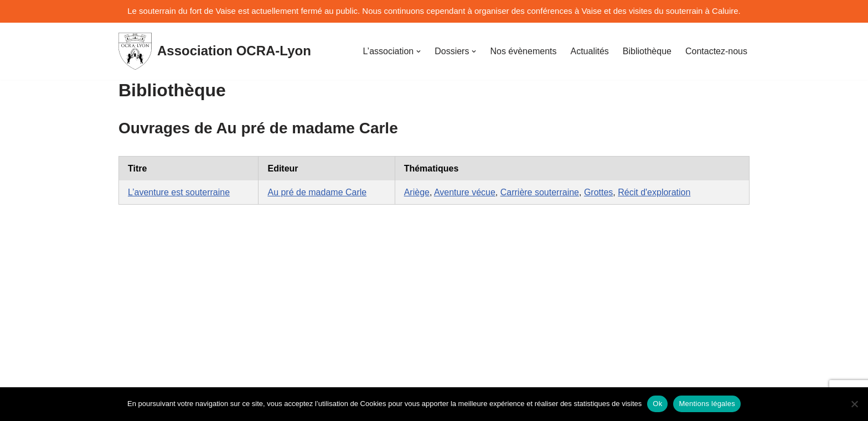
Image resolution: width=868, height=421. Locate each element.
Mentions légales (707, 404)
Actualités (589, 51)
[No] (854, 404)
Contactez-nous (716, 51)
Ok (657, 404)
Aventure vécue (465, 192)
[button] (418, 51)
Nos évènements (523, 51)
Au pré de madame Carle (317, 192)
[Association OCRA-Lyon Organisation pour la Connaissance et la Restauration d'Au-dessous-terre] (215, 51)
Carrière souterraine (540, 192)
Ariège (417, 192)
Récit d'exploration (654, 192)
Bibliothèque (647, 51)
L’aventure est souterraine (179, 192)
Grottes (598, 192)
